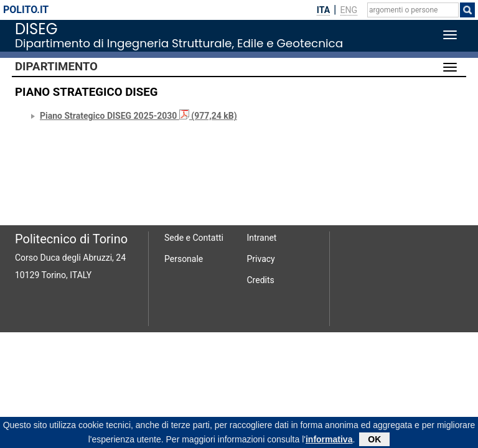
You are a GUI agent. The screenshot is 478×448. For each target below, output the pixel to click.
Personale (184, 259)
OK (374, 441)
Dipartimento (56, 67)
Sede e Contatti (194, 238)
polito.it (26, 10)
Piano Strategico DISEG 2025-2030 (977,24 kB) (138, 116)
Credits (261, 280)
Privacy (261, 259)
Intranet (262, 238)
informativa (329, 441)
